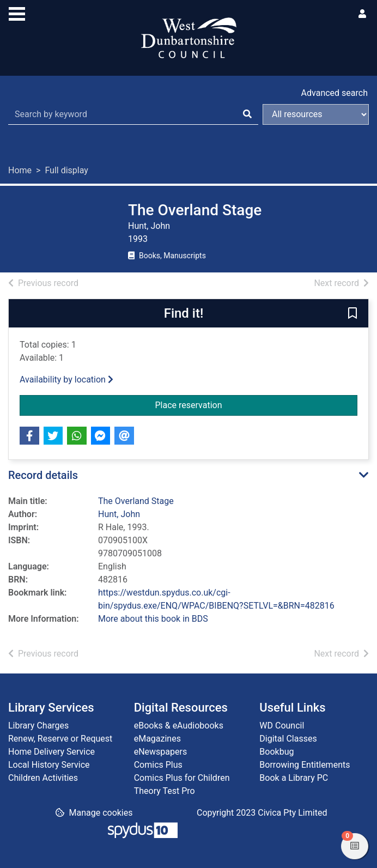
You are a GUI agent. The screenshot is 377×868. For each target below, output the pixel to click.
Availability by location (66, 380)
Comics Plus (158, 765)
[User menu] (362, 14)
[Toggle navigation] (17, 13)
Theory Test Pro (165, 791)
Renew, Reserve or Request (60, 739)
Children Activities (43, 778)
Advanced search (335, 93)
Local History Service (49, 765)
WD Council (282, 726)
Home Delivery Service (51, 752)
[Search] (247, 114)
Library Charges (38, 726)
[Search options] (316, 114)
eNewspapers (161, 752)
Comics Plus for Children (182, 778)
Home (20, 170)
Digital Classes (288, 739)
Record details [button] (43, 475)
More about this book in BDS (153, 619)
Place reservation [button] (233, 404)
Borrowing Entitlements (305, 765)
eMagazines (157, 739)
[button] (352, 314)
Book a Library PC (294, 778)
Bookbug (276, 752)
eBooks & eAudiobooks (179, 726)
